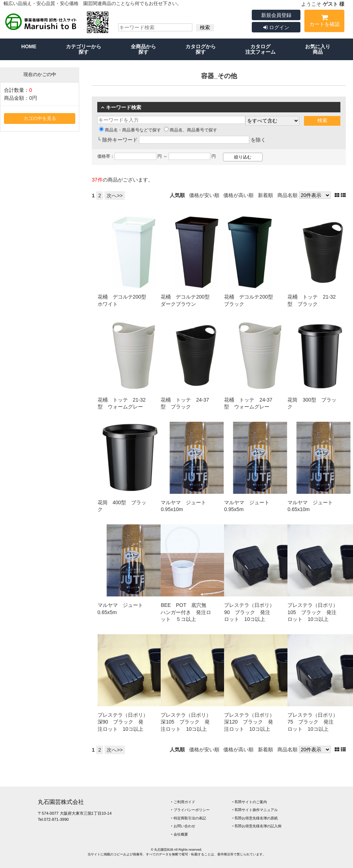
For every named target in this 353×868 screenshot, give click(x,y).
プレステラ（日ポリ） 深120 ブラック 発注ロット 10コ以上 (252, 722)
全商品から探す (143, 49)
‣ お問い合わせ (183, 826)
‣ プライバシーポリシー (190, 810)
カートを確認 (324, 22)
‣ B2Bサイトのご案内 (250, 802)
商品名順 (287, 195)
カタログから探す (201, 49)
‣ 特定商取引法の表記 (189, 818)
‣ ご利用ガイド (183, 802)
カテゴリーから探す (84, 49)
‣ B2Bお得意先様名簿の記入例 (257, 826)
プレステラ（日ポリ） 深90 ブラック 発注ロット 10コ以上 (125, 722)
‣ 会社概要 (180, 834)
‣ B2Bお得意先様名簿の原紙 (255, 818)
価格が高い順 (238, 195)
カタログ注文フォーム (260, 49)
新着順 (265, 195)
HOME (29, 46)
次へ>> (115, 196)
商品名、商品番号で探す (191, 130)
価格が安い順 (204, 195)
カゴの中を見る (40, 118)
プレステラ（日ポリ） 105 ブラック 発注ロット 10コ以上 (315, 612)
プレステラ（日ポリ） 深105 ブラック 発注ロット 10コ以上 (188, 722)
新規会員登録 (276, 15)
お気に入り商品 (318, 49)
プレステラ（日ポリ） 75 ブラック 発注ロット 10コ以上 (315, 722)
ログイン (276, 27)
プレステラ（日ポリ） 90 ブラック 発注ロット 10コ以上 (252, 612)
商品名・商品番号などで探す (130, 130)
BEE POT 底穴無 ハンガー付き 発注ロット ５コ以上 (186, 612)
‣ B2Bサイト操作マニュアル (255, 810)
